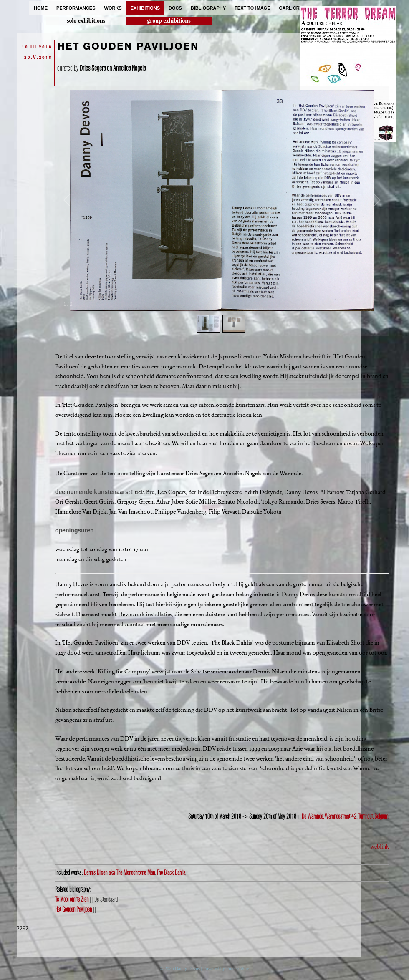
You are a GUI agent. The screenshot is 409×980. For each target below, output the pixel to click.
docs (175, 8)
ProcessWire (238, 968)
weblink (380, 847)
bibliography (208, 8)
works (113, 8)
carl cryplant (298, 8)
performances (76, 8)
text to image (252, 8)
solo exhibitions (86, 21)
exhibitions (145, 8)
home (41, 8)
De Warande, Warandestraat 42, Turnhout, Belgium (345, 816)
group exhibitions (169, 21)
